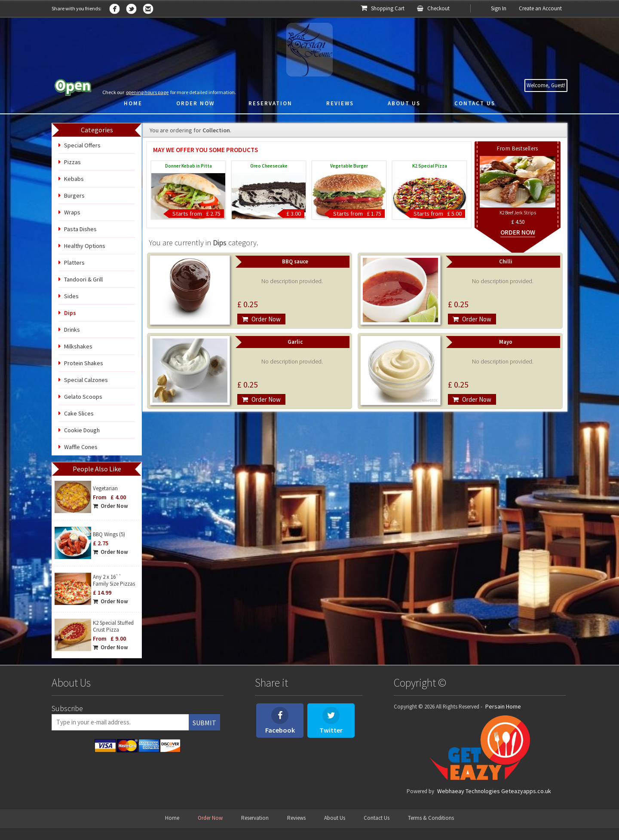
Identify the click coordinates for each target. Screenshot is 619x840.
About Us (335, 818)
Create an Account (540, 8)
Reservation (255, 818)
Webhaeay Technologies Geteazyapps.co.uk (494, 791)
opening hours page (147, 92)
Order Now (110, 506)
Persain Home (503, 706)
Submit (204, 723)
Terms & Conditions (431, 818)
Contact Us (377, 818)
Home (172, 818)
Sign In (499, 8)
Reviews (296, 818)
